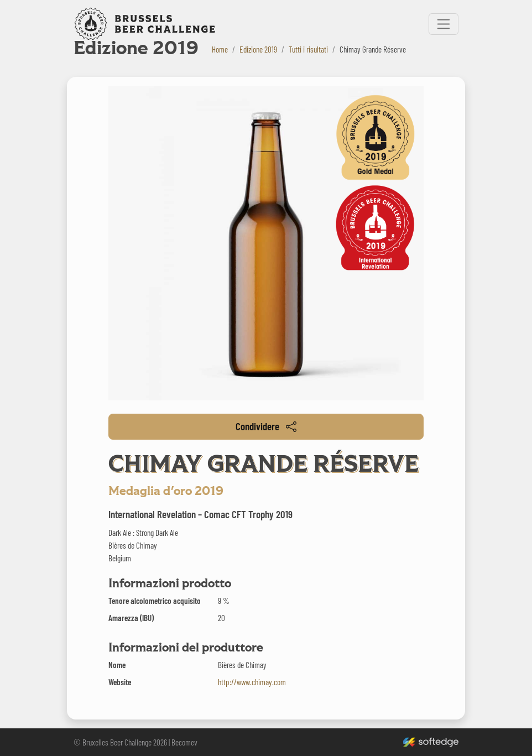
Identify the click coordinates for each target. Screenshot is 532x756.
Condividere (266, 426)
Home (220, 49)
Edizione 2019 (258, 49)
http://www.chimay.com (252, 682)
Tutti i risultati (308, 49)
